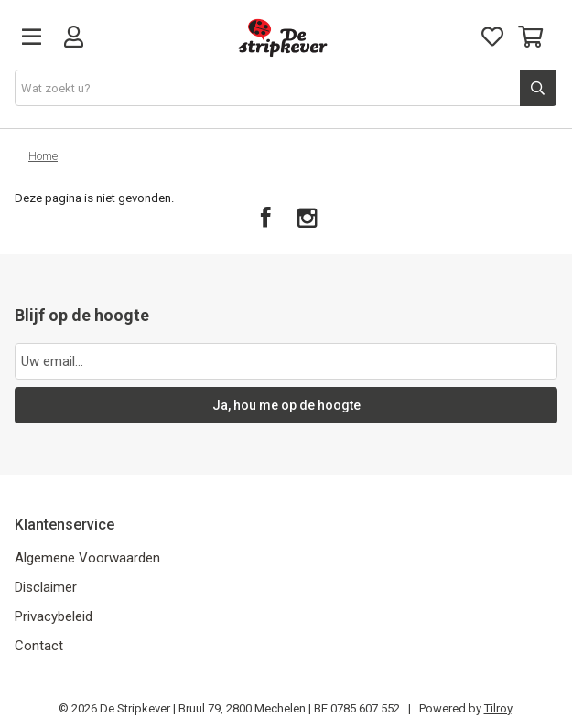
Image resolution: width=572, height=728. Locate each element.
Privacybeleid (54, 616)
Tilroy (498, 708)
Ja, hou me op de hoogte (286, 405)
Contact (39, 646)
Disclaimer (46, 587)
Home (43, 156)
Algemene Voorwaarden (87, 558)
